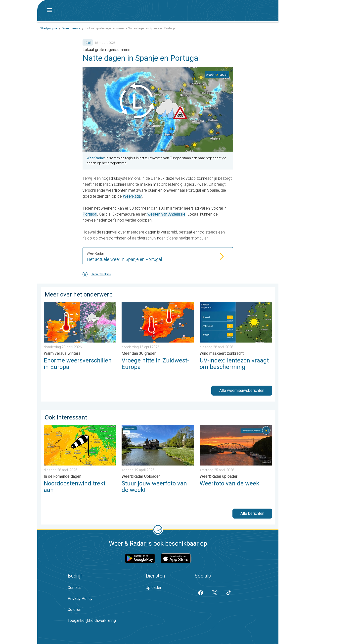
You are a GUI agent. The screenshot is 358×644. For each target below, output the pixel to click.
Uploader (154, 588)
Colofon (74, 610)
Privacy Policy (80, 599)
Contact (74, 588)
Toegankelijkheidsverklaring (92, 620)
